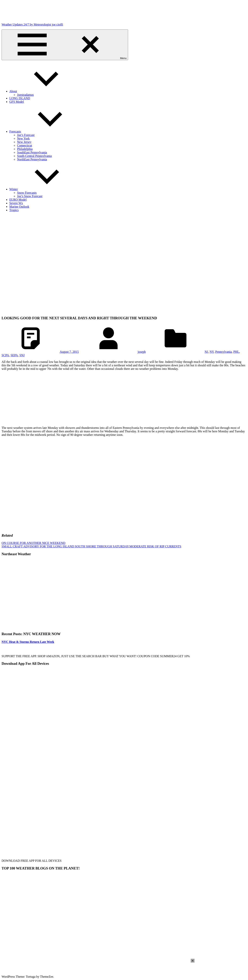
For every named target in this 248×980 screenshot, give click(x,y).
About (42, 91)
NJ (206, 352)
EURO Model (18, 200)
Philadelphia (25, 149)
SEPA (14, 355)
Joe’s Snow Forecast (30, 196)
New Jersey (24, 142)
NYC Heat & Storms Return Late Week (28, 642)
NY (212, 352)
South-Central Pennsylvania (34, 156)
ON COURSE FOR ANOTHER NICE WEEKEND (33, 543)
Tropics (14, 210)
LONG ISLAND (20, 98)
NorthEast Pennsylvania (32, 159)
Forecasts (44, 131)
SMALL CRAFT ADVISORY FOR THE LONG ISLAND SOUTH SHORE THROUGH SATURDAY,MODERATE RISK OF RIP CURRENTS (91, 546)
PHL (236, 352)
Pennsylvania (223, 352)
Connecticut (25, 145)
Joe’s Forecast (26, 135)
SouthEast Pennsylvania (32, 152)
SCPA (5, 355)
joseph (142, 352)
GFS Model (17, 102)
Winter (43, 189)
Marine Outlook (19, 207)
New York (23, 138)
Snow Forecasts (27, 193)
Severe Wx (16, 203)
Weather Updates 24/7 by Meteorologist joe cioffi (32, 24)
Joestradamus (25, 95)
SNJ (22, 355)
